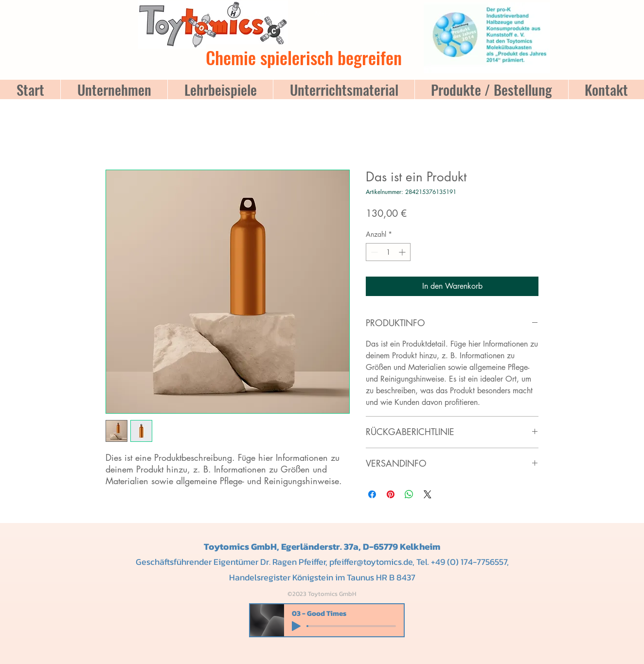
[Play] (296, 626)
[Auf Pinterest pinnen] (391, 494)
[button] (347, 3)
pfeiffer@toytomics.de (371, 562)
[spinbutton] (388, 252)
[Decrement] (373, 252)
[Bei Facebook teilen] (372, 494)
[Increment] (403, 252)
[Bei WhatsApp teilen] (409, 494)
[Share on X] (428, 494)
